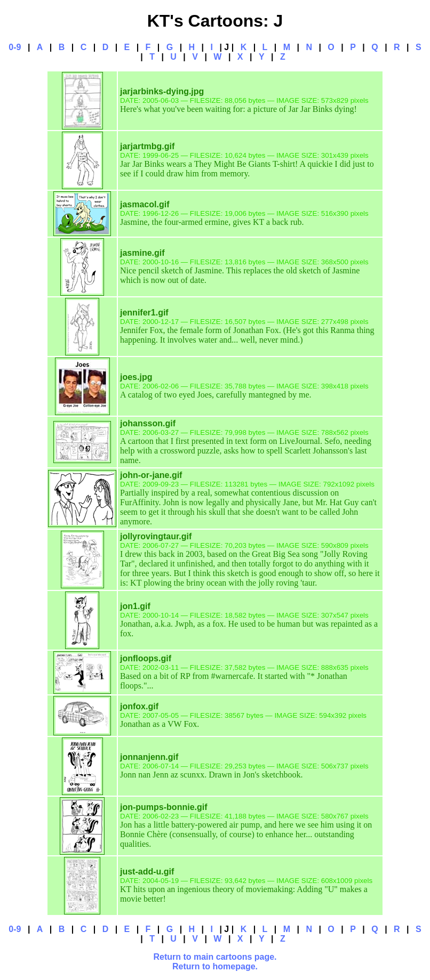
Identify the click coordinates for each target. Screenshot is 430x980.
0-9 (15, 47)
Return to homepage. (215, 966)
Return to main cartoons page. (215, 957)
